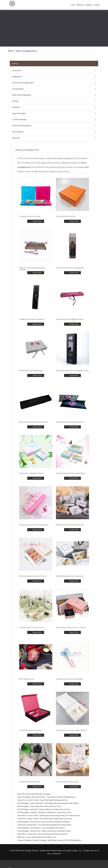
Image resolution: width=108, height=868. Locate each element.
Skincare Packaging (40, 840)
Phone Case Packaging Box (22, 95)
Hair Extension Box (39, 797)
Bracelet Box (32, 825)
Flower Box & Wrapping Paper (23, 83)
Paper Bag (16, 138)
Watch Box (16, 107)
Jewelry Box (17, 70)
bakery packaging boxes (26, 51)
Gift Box (15, 101)
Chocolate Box (35, 822)
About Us (81, 5)
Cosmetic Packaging (19, 119)
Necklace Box (32, 834)
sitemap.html (56, 854)
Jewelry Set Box (33, 800)
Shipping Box (17, 77)
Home (73, 5)
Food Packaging (18, 89)
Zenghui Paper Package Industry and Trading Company (59, 851)
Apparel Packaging (19, 113)
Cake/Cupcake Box (36, 803)
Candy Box (34, 809)
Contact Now (37, 221)
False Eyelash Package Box (22, 126)
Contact (97, 5)
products (89, 5)
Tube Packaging (18, 132)
